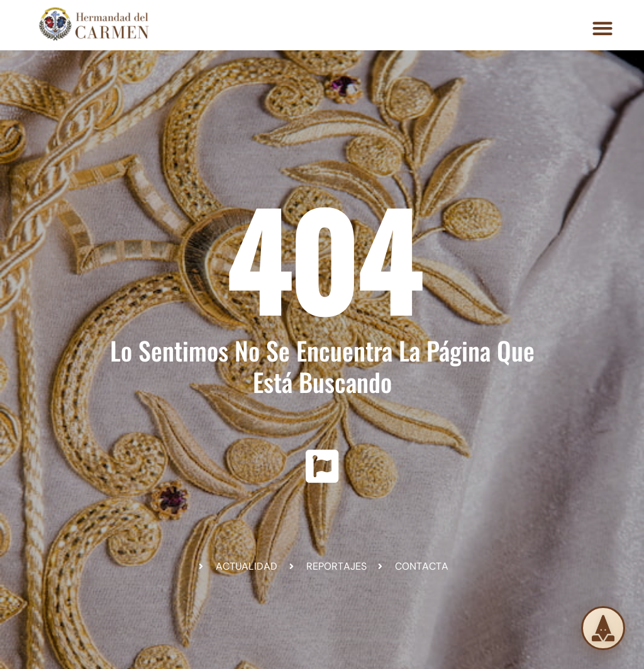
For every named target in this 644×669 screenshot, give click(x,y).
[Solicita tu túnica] (603, 628)
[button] (602, 28)
